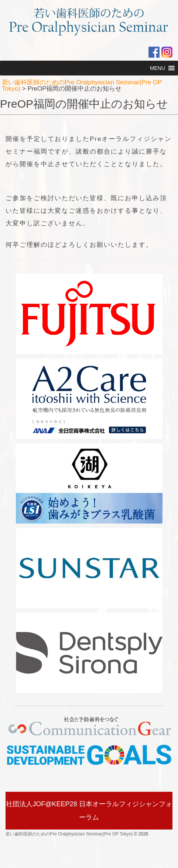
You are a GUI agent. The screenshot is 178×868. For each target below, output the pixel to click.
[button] (158, 68)
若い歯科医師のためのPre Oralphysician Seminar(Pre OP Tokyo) (69, 834)
